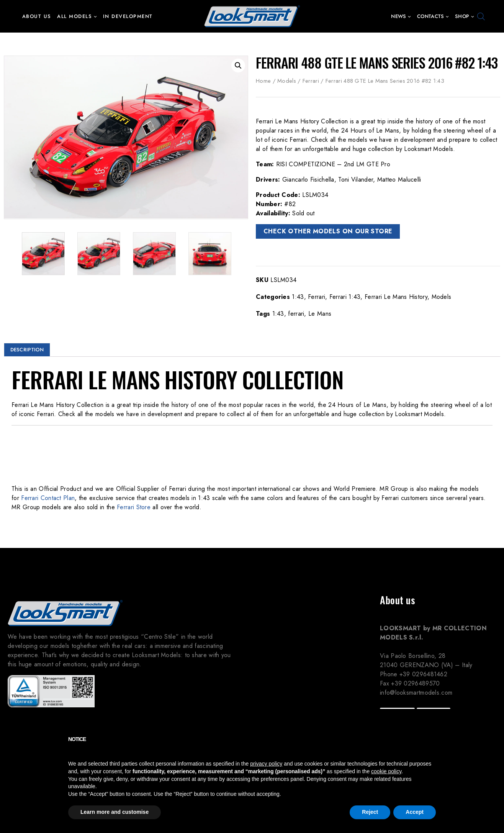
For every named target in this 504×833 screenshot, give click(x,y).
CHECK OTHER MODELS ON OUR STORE (328, 231)
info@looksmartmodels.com (416, 693)
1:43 (298, 297)
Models (287, 81)
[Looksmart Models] (252, 16)
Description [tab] (27, 350)
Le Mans (320, 314)
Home (263, 81)
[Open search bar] (481, 16)
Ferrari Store (134, 507)
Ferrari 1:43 (345, 297)
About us (37, 16)
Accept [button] (415, 812)
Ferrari (311, 81)
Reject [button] (370, 812)
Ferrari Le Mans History (396, 297)
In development (128, 16)
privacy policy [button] (266, 764)
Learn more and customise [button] (115, 812)
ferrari (296, 314)
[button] (95, 16)
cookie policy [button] (386, 771)
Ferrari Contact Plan (48, 498)
